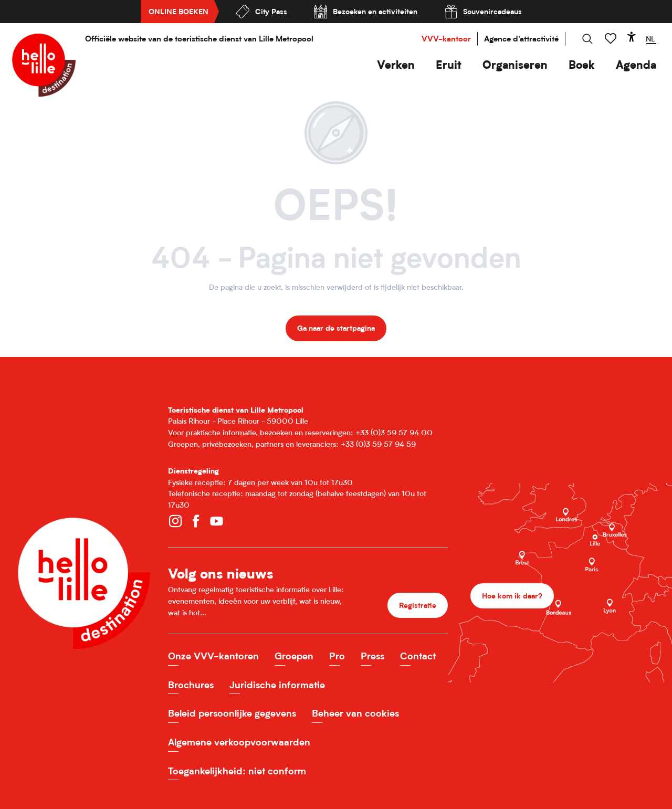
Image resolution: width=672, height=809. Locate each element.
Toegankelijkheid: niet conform (237, 771)
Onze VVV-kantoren (213, 656)
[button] (396, 65)
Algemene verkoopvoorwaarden (239, 742)
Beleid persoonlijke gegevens (232, 713)
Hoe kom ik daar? (512, 596)
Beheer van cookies (355, 713)
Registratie (418, 605)
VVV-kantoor (446, 39)
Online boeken (178, 11)
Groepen (294, 656)
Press (372, 656)
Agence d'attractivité (521, 39)
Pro (337, 656)
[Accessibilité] (632, 37)
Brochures (191, 685)
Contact (418, 656)
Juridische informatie (277, 685)
